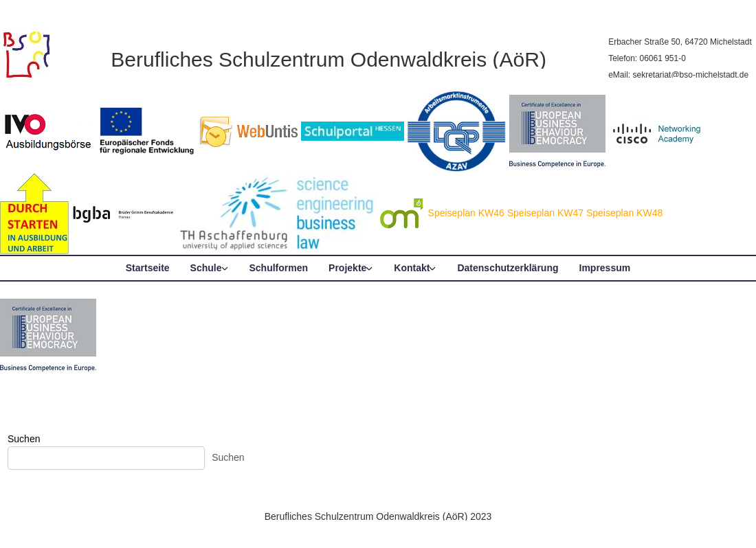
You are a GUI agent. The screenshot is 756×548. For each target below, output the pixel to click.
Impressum (605, 268)
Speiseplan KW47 (545, 213)
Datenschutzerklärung (508, 268)
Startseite (148, 268)
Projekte (347, 268)
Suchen (24, 439)
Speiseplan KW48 (624, 213)
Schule (206, 268)
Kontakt (412, 268)
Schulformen (279, 268)
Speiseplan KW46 (466, 213)
